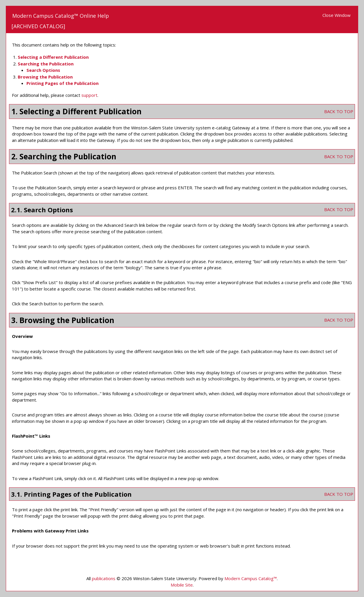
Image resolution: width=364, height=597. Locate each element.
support (89, 95)
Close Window (337, 15)
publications (104, 578)
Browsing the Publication (45, 77)
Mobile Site (182, 585)
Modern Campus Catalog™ (251, 578)
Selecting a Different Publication (53, 57)
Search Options (43, 70)
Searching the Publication (46, 64)
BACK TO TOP (339, 111)
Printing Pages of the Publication (63, 83)
